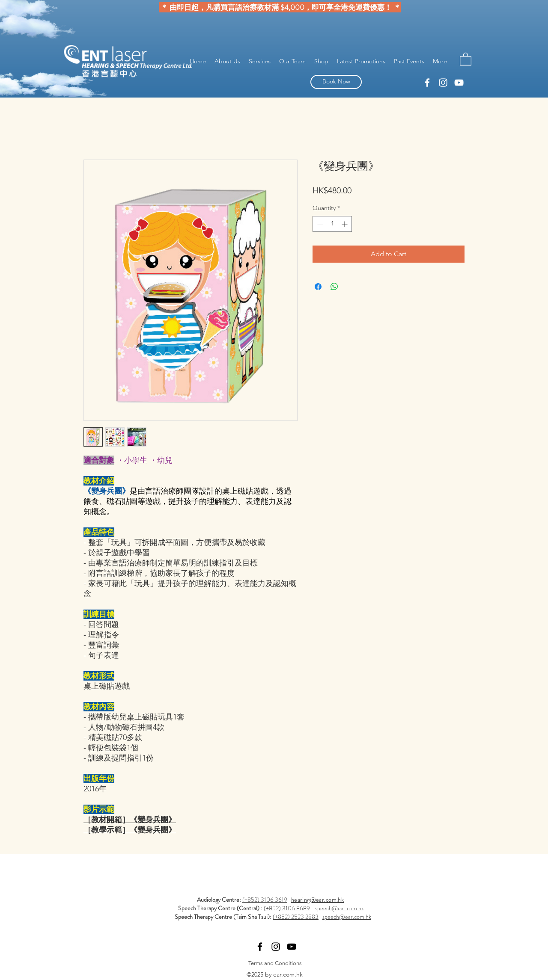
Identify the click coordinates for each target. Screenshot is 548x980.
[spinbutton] (332, 224)
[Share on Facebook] (318, 287)
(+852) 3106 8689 (287, 908)
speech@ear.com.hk (340, 908)
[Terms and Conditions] (275, 963)
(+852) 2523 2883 (296, 917)
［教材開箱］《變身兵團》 (130, 820)
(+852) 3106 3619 (265, 900)
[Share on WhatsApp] (334, 287)
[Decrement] (319, 224)
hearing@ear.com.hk (318, 900)
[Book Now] (336, 82)
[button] (466, 59)
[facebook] (443, 83)
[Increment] (345, 224)
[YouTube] (459, 83)
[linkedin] (427, 83)
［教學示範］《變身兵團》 (130, 830)
